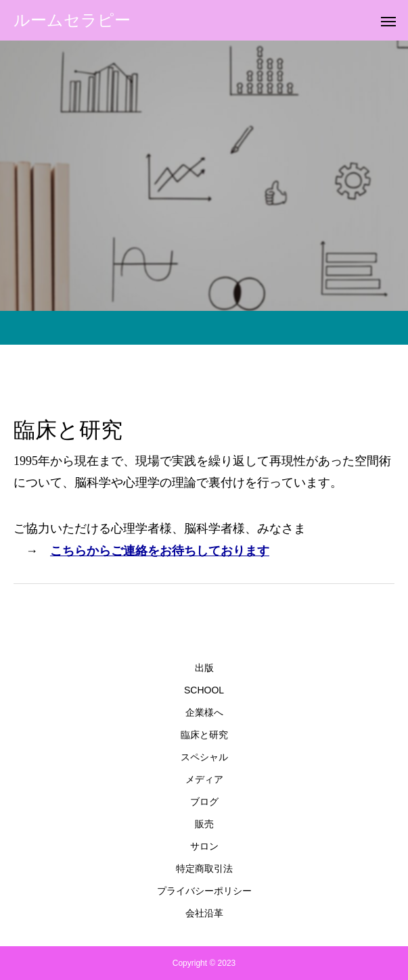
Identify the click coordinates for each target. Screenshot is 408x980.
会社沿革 (204, 913)
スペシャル (204, 757)
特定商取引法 (204, 868)
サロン (204, 846)
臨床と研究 (204, 735)
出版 (204, 668)
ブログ (204, 802)
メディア (204, 779)
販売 (204, 824)
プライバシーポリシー (204, 891)
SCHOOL (204, 690)
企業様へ (204, 712)
